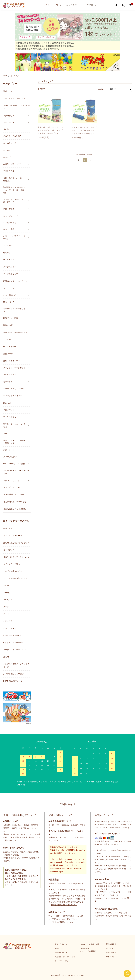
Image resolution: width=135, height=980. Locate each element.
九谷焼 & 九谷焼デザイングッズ (16, 543)
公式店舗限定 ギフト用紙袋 (15, 509)
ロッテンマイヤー (11, 628)
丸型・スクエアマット (13, 361)
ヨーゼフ (7, 593)
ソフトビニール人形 (12, 487)
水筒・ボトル (9, 209)
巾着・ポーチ (9, 302)
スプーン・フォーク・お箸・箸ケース (13, 201)
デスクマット (9, 410)
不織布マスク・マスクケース (15, 281)
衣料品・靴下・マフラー (13, 164)
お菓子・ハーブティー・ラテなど (14, 237)
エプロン (7, 150)
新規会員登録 (111, 944)
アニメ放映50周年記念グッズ (15, 578)
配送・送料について (62, 944)
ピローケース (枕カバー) (13, 388)
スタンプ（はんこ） (12, 481)
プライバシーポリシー (63, 961)
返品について (60, 948)
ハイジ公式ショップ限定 (13, 674)
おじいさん (8, 621)
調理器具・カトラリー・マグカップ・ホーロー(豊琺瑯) (14, 190)
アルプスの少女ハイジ (13, 571)
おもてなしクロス (11, 216)
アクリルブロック (11, 417)
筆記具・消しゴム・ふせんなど (14, 425)
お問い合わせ (111, 953)
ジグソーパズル (10, 122)
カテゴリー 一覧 (51, 5)
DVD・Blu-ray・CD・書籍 (14, 464)
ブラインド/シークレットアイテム (16, 107)
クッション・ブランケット (14, 368)
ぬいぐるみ (8, 382)
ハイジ (6, 585)
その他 (90, 5)
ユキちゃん (8, 600)
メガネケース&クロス (12, 136)
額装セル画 (8, 325)
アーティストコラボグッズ (14, 98)
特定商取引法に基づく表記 (65, 957)
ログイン (109, 948)
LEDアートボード (11, 347)
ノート (6, 434)
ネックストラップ (11, 274)
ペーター (7, 614)
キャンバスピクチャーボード (15, 332)
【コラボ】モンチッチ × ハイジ (16, 557)
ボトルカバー (16, 76)
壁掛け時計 (8, 354)
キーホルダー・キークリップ (14, 310)
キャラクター (73, 5)
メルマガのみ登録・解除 (90, 944)
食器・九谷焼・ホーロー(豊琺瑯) (13, 179)
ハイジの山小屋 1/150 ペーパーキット (16, 472)
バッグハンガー (10, 267)
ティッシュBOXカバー (13, 396)
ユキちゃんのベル (11, 375)
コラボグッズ (9, 550)
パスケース (8, 245)
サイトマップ (111, 957)
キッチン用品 (9, 229)
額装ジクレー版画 (11, 318)
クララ (6, 607)
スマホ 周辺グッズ (11, 457)
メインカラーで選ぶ (12, 564)
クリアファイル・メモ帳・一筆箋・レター (14, 442)
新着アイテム (9, 91)
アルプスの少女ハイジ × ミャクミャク (16, 665)
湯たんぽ (7, 403)
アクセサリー (9, 116)
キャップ (7, 157)
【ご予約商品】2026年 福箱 (15, 502)
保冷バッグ (8, 253)
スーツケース (9, 288)
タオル (6, 129)
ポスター (7, 339)
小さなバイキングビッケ (13, 635)
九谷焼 (6, 657)
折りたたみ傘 (9, 171)
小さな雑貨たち (10, 223)
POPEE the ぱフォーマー (14, 681)
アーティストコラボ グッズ (15, 650)
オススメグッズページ (13, 536)
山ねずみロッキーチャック (14, 642)
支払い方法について (62, 953)
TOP (5, 76)
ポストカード (9, 450)
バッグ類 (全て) (10, 295)
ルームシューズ (10, 143)
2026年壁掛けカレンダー (14, 494)
